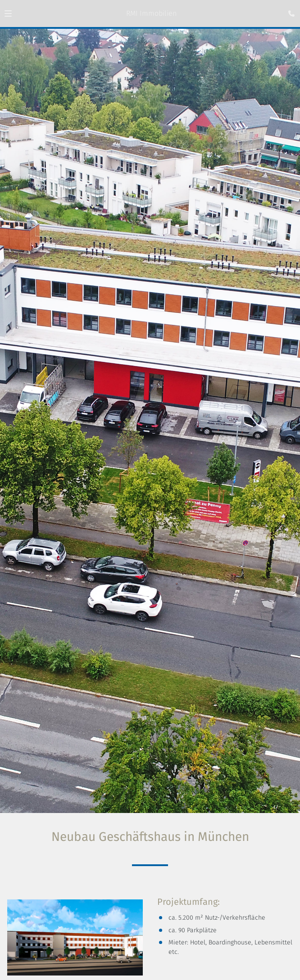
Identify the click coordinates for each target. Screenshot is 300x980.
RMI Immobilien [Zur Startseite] (151, 13)
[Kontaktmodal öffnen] (289, 11)
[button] (8, 14)
